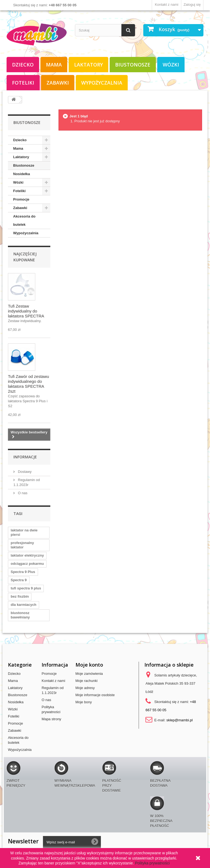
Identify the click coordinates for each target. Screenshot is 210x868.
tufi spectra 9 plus (26, 588)
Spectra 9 (19, 580)
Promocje (21, 199)
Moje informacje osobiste (95, 695)
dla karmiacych (24, 605)
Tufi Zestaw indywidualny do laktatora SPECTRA (26, 311)
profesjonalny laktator (22, 545)
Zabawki (58, 83)
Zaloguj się (192, 5)
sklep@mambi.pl (179, 720)
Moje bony (84, 702)
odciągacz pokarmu (27, 564)
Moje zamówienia (89, 674)
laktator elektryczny (27, 555)
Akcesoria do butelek (24, 220)
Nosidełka (21, 174)
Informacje (25, 457)
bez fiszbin (20, 596)
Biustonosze (133, 65)
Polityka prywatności (152, 863)
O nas (22, 493)
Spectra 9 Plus (23, 572)
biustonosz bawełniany (20, 615)
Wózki (171, 65)
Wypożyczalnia (102, 83)
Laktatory (88, 65)
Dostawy (24, 472)
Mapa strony (51, 719)
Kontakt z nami (167, 5)
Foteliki (23, 83)
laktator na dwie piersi (24, 532)
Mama (54, 65)
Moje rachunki (87, 681)
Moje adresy (85, 688)
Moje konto (89, 665)
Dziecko (23, 65)
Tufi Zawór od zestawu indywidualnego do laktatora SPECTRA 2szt (28, 384)
